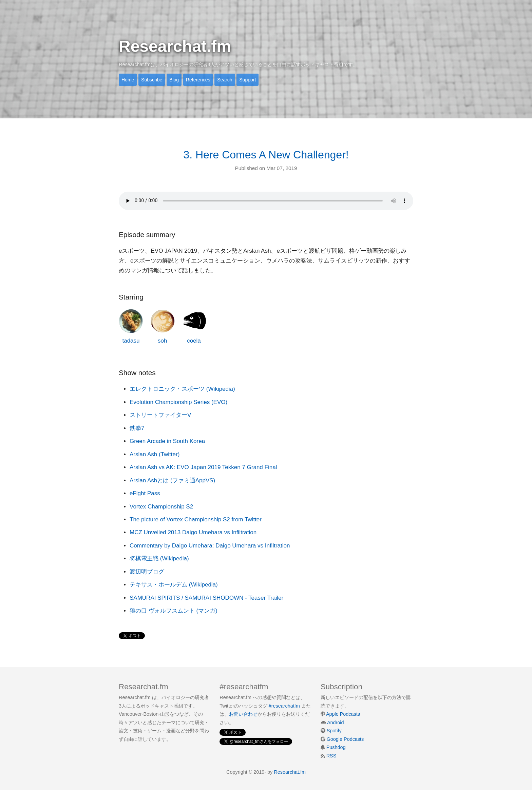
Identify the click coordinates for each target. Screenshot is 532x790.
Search (225, 80)
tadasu (131, 326)
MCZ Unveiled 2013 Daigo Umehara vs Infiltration (193, 532)
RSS (331, 756)
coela (194, 326)
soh (163, 326)
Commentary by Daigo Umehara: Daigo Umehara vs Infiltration (210, 546)
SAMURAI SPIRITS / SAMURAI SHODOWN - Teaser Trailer (206, 598)
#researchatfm (284, 706)
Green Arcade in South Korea (167, 441)
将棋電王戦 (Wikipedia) (159, 558)
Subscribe (152, 80)
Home (128, 80)
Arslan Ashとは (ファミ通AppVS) (172, 480)
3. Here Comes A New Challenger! (266, 155)
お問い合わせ (243, 714)
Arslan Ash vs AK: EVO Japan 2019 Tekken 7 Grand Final (203, 467)
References (198, 80)
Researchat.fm (175, 46)
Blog (174, 80)
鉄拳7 (137, 428)
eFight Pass (145, 493)
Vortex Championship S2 (161, 507)
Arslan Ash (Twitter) (155, 454)
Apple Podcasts (343, 714)
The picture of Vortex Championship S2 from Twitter (196, 519)
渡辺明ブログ (147, 572)
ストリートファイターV (160, 415)
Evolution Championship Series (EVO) (178, 402)
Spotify (334, 731)
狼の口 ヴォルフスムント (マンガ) (174, 611)
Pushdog (336, 747)
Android (336, 722)
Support (248, 80)
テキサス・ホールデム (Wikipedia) (174, 585)
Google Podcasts (345, 739)
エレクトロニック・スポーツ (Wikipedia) (182, 389)
